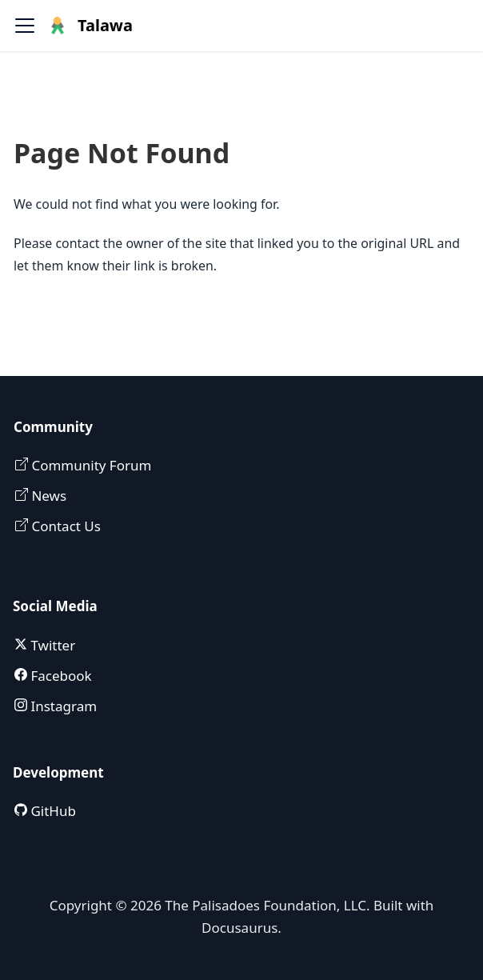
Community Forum (90, 465)
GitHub (52, 811)
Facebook (60, 676)
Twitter (51, 645)
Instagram (62, 706)
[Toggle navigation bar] (25, 26)
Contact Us (64, 526)
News (47, 496)
